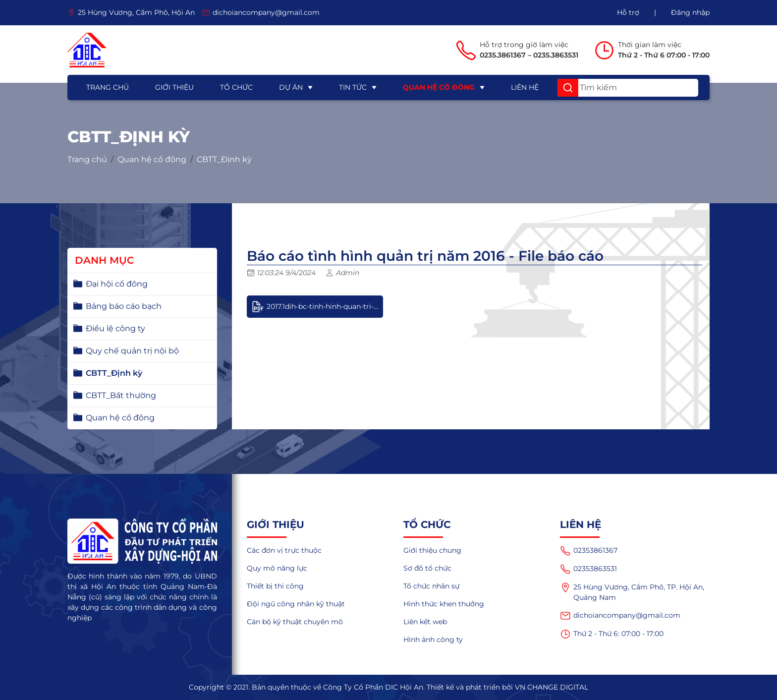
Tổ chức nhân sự (431, 586)
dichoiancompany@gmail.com (620, 616)
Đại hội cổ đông (117, 284)
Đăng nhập (690, 12)
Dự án (291, 87)
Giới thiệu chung (432, 550)
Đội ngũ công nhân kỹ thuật (296, 604)
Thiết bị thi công (275, 586)
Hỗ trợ (628, 12)
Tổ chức (236, 87)
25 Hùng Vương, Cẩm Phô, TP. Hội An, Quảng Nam (632, 592)
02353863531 (588, 569)
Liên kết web (425, 622)
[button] (568, 88)
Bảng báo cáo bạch (124, 306)
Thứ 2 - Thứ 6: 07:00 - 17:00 (612, 634)
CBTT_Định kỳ (224, 160)
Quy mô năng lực (277, 568)
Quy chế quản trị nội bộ (132, 351)
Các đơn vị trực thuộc (284, 550)
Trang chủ (108, 87)
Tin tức (353, 87)
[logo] (87, 50)
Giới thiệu (174, 87)
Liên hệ (525, 87)
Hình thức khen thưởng (444, 604)
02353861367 (589, 551)
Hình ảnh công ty (433, 640)
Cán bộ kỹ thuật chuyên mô (295, 622)
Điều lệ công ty (115, 328)
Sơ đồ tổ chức (427, 568)
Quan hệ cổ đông (439, 87)
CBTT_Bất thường (121, 395)
